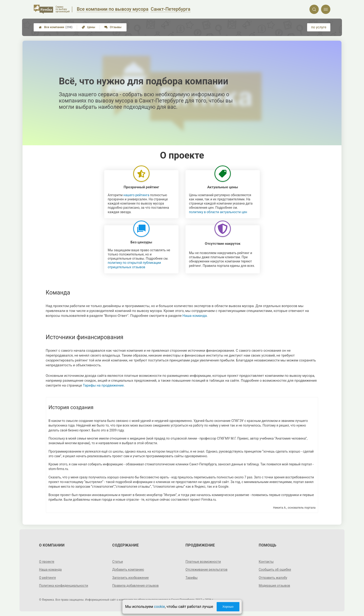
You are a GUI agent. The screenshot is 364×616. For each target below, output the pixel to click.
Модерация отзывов (274, 586)
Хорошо (228, 607)
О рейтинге (47, 578)
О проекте (47, 562)
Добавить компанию (128, 570)
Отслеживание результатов (206, 570)
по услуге (319, 27)
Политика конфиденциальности (63, 586)
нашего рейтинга (136, 195)
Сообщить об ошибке (275, 570)
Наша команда (195, 316)
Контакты (266, 562)
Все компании (56, 27)
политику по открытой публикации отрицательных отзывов (134, 265)
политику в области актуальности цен (218, 212)
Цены (88, 27)
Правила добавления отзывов (136, 586)
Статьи (118, 562)
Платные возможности (203, 562)
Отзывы (113, 27)
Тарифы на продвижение (103, 385)
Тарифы (192, 578)
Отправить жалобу (273, 578)
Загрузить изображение (131, 578)
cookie (159, 607)
